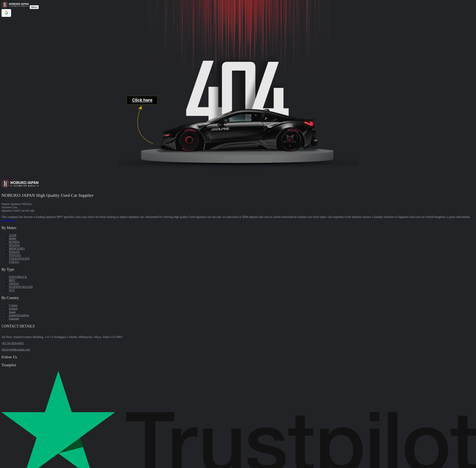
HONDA (14, 242)
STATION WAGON (21, 287)
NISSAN (14, 252)
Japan (12, 312)
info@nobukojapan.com (16, 350)
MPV (12, 280)
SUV (12, 290)
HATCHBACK (18, 277)
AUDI (13, 235)
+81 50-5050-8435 (13, 343)
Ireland (13, 309)
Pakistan (14, 319)
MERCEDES (17, 249)
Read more (8, 220)
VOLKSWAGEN (19, 259)
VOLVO (14, 262)
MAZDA (14, 245)
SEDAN (14, 284)
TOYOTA (15, 255)
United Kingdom (19, 315)
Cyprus (13, 305)
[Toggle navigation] (34, 7)
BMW (13, 239)
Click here (142, 100)
